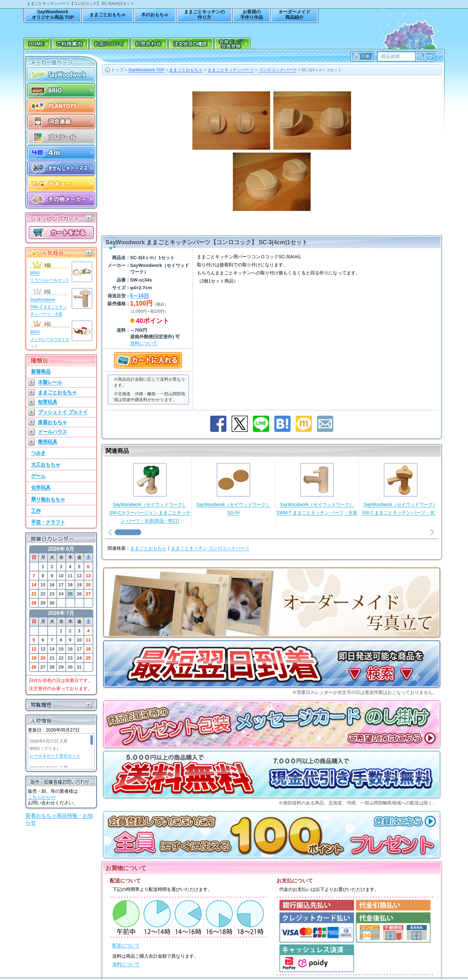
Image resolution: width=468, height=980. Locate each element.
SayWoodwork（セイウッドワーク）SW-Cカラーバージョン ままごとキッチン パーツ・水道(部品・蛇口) (150, 493)
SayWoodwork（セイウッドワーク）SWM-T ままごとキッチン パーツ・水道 (317, 489)
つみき (38, 453)
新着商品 (41, 371)
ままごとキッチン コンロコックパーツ (210, 548)
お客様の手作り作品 (252, 14)
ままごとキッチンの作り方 (204, 14)
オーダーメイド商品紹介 (294, 14)
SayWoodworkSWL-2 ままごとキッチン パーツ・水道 (49, 307)
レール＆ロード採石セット (55, 756)
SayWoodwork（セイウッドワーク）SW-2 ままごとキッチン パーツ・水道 (401, 489)
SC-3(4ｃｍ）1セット (322, 70)
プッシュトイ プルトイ (63, 412)
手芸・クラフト (48, 522)
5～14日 (140, 296)
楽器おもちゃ (52, 422)
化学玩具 (41, 487)
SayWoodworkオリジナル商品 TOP (53, 14)
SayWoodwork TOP (146, 70)
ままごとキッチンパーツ (231, 70)
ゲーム (38, 476)
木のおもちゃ (155, 15)
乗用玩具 (48, 442)
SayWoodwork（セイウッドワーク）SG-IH (233, 489)
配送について (126, 945)
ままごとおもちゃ (108, 15)
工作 (36, 511)
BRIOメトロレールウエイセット (50, 339)
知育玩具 (48, 402)
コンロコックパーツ (278, 70)
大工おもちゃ (46, 464)
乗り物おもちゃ (48, 499)
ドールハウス (52, 432)
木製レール (50, 382)
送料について (144, 343)
